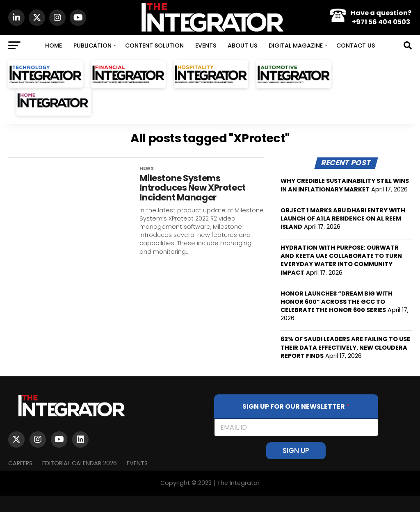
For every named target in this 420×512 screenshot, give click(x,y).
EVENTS (206, 46)
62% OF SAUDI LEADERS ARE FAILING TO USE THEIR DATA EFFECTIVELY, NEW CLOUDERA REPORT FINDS (345, 347)
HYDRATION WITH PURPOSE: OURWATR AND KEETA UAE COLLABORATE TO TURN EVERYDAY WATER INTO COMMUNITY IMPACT (341, 260)
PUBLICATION (92, 46)
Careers (20, 463)
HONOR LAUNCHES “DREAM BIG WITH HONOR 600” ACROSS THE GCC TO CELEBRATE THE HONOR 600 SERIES (337, 302)
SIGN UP (296, 451)
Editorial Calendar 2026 (80, 463)
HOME (54, 46)
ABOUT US (242, 46)
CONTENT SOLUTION (154, 46)
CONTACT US (356, 46)
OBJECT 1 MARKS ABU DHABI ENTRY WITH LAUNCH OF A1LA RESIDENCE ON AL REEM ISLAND (343, 218)
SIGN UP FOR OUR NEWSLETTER (296, 406)
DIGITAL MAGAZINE (296, 46)
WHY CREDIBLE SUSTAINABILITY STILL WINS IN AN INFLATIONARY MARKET (345, 185)
